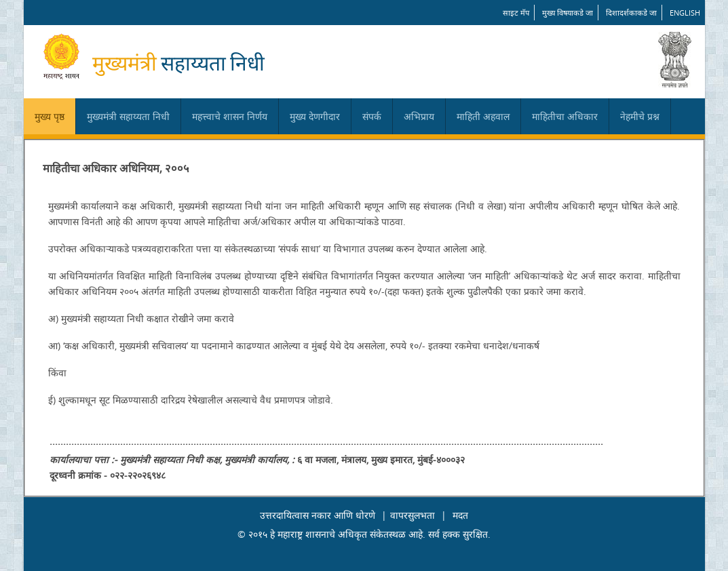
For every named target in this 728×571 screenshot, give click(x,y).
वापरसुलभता (413, 515)
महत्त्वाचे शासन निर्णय (230, 116)
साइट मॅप (516, 13)
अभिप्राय (419, 116)
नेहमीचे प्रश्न (640, 116)
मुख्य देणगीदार (315, 116)
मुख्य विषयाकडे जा (568, 13)
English (685, 13)
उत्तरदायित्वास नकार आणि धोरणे (318, 515)
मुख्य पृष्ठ (50, 116)
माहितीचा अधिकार (565, 116)
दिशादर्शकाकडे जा (631, 13)
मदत (460, 515)
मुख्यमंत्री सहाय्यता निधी (128, 116)
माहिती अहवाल (483, 116)
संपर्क (372, 116)
